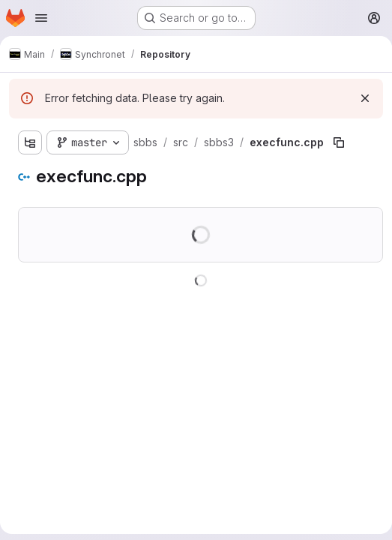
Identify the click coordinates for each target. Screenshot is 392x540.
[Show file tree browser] (30, 142)
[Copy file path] (339, 142)
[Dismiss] (365, 98)
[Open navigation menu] (41, 18)
